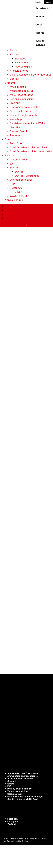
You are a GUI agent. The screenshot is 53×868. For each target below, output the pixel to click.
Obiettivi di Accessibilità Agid (22, 799)
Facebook (12, 819)
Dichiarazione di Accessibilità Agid (25, 796)
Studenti (40, 17)
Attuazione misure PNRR (20, 779)
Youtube (12, 824)
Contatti (12, 781)
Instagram (13, 821)
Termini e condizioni (18, 791)
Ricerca (40, 33)
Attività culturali (40, 43)
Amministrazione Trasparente (23, 773)
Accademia (42, 8)
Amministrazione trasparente (22, 776)
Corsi (39, 25)
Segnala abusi (15, 794)
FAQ (9, 786)
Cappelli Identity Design (17, 841)
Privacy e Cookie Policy (19, 789)
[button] (49, 8)
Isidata (38, 2)
